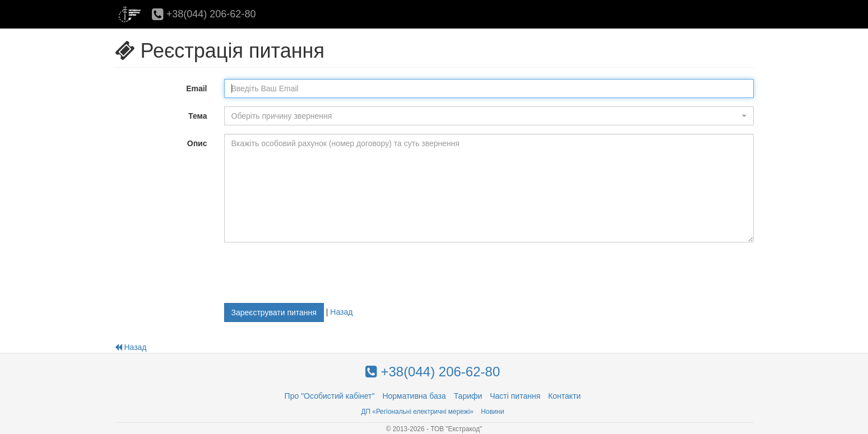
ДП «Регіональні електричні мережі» (417, 412)
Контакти (564, 396)
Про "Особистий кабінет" (330, 396)
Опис (197, 143)
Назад (341, 311)
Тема (198, 116)
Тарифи (468, 396)
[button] (489, 116)
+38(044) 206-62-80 (204, 14)
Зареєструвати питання (274, 312)
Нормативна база (414, 396)
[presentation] (309, 273)
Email (196, 88)
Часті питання (515, 396)
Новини (492, 412)
